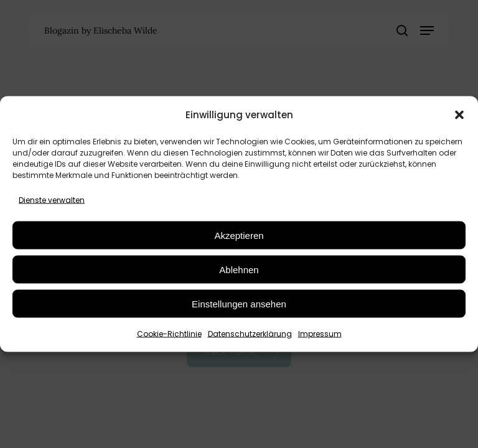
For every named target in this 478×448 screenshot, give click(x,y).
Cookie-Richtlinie (169, 334)
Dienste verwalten (52, 200)
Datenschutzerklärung (250, 334)
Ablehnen (239, 269)
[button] (459, 114)
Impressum (320, 334)
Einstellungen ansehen (239, 303)
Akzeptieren (239, 235)
